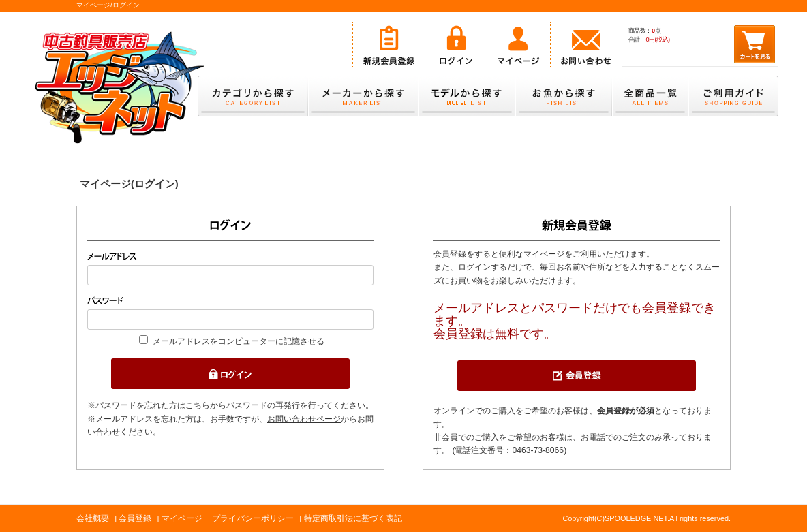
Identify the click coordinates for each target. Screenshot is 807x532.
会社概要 (93, 518)
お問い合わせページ (304, 419)
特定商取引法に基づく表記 (353, 518)
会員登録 (135, 518)
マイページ (182, 518)
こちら (198, 405)
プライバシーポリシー (253, 518)
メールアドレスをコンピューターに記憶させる (239, 341)
